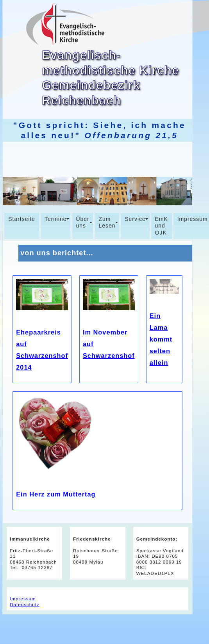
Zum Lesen (107, 222)
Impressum (23, 599)
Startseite (22, 219)
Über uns (82, 222)
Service (135, 219)
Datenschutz (25, 604)
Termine (56, 219)
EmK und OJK (162, 226)
